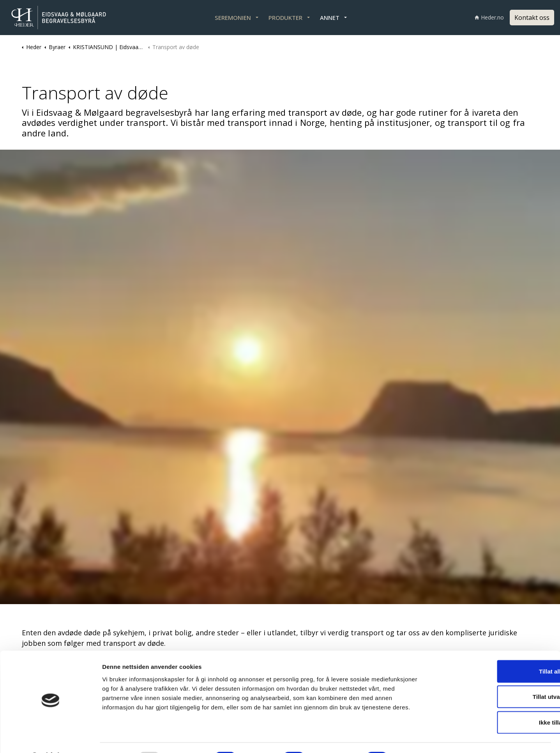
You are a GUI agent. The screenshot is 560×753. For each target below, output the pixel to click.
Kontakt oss (532, 18)
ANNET (330, 18)
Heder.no (489, 17)
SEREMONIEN (233, 18)
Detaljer (413, 738)
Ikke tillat (495, 702)
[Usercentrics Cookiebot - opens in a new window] (50, 738)
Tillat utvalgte (495, 676)
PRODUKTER (285, 18)
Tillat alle (495, 651)
